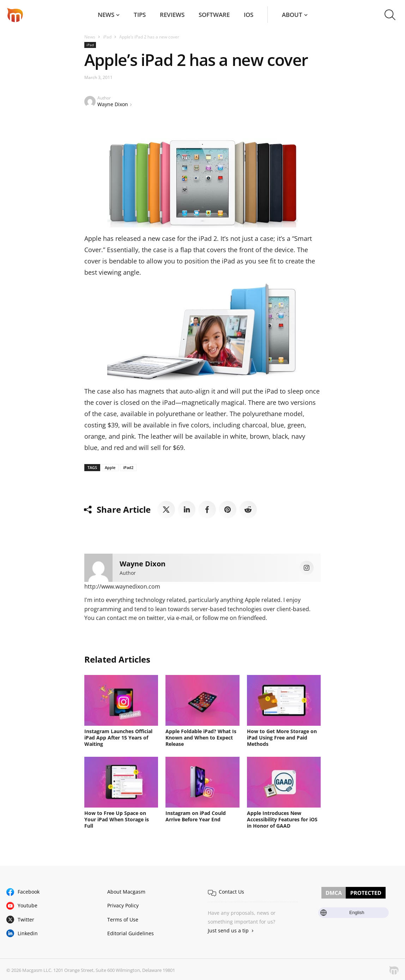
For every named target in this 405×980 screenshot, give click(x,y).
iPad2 (128, 467)
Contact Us (231, 892)
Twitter (26, 920)
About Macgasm (126, 892)
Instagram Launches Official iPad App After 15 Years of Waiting (118, 738)
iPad (107, 37)
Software (214, 15)
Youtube (28, 905)
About (292, 15)
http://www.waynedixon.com (122, 586)
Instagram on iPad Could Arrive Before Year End (196, 816)
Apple (110, 467)
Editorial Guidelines (131, 933)
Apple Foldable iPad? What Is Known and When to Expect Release (201, 738)
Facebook (29, 892)
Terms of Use (123, 920)
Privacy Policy (123, 905)
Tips (140, 15)
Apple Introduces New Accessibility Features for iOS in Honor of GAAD (282, 819)
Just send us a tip (228, 930)
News (106, 15)
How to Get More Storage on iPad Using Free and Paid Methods (282, 738)
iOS (249, 15)
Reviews (172, 15)
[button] (390, 15)
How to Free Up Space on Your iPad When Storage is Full (117, 819)
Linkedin (28, 933)
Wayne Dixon (113, 104)
